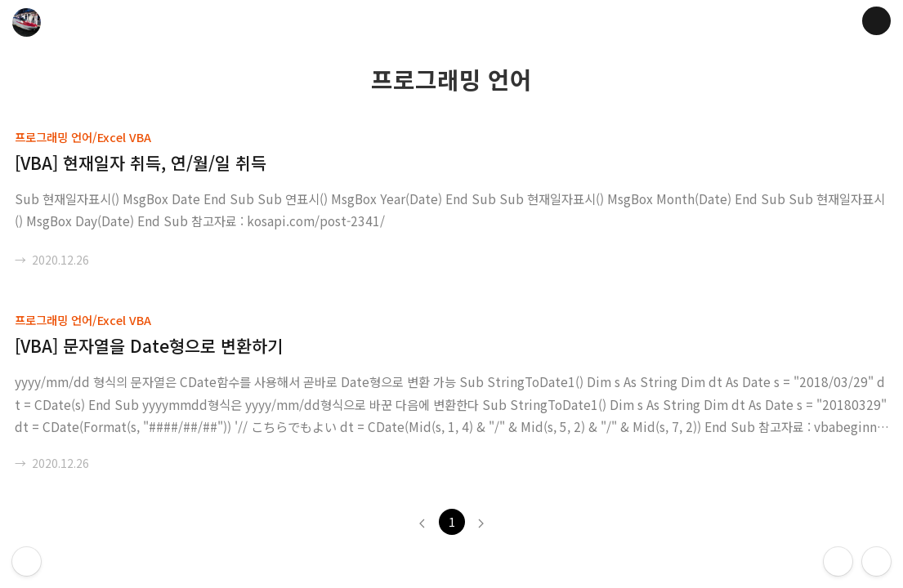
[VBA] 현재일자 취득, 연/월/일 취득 (141, 163)
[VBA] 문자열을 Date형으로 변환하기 (149, 345)
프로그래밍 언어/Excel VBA (83, 137)
